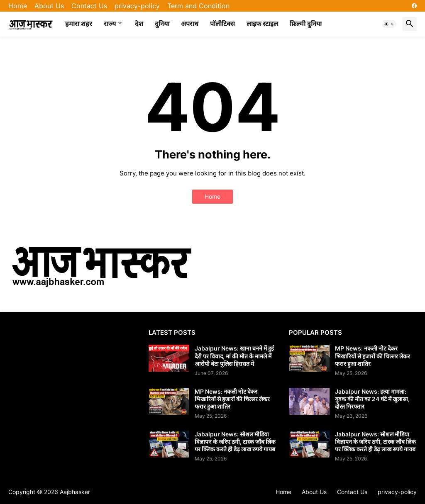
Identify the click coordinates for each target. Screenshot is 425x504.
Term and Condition (198, 6)
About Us (49, 6)
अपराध (190, 24)
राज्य (110, 24)
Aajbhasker (75, 492)
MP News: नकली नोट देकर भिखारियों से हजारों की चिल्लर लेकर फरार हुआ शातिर (232, 399)
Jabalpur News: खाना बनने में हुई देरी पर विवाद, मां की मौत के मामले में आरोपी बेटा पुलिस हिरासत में (234, 356)
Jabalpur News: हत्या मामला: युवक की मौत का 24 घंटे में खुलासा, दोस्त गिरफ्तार (372, 399)
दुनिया (162, 24)
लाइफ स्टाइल (262, 24)
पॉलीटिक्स (222, 24)
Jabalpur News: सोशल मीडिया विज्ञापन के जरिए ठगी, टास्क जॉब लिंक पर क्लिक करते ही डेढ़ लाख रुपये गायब (235, 442)
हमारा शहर (79, 24)
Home (18, 6)
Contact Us (89, 6)
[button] (389, 24)
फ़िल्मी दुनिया (306, 24)
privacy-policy (137, 6)
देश (139, 24)
